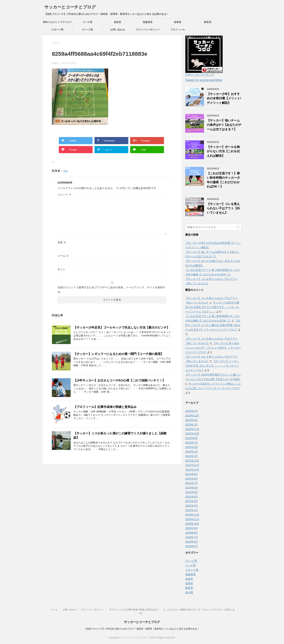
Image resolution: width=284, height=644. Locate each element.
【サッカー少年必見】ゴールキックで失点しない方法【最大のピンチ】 (122, 327)
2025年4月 (191, 411)
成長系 (117, 22)
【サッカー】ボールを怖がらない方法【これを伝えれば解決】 (223, 151)
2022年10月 (192, 434)
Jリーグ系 (87, 30)
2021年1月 (191, 510)
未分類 (189, 592)
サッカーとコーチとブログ (70, 7)
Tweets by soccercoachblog (204, 80)
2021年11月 (192, 465)
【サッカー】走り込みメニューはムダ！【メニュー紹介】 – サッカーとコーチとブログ (213, 348)
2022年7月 (191, 443)
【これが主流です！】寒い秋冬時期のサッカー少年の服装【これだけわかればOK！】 (223, 180)
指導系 (178, 22)
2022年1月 (191, 456)
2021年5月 (191, 492)
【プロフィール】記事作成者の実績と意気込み (105, 407)
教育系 (208, 22)
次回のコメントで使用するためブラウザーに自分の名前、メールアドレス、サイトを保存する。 (111, 290)
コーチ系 (88, 22)
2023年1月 (191, 425)
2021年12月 (192, 461)
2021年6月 (191, 488)
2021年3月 (191, 501)
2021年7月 (191, 483)
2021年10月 (192, 470)
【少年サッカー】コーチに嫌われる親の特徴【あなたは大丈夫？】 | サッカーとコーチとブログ (213, 325)
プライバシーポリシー (148, 30)
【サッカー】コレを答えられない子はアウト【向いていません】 (223, 208)
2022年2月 (191, 452)
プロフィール (178, 30)
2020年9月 (191, 528)
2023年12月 (192, 416)
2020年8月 (191, 533)
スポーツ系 (57, 30)
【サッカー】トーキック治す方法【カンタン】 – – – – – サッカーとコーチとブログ (212, 366)
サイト (61, 269)
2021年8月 (191, 479)
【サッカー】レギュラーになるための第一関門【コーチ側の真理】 (119, 354)
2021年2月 (191, 506)
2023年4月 (191, 420)
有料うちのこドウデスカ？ (57, 22)
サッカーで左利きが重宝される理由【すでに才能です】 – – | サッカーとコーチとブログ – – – (212, 307)
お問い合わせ (118, 30)
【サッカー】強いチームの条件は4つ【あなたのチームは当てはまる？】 (224, 125)
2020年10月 (192, 524)
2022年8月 (191, 438)
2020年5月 (191, 546)
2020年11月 (192, 519)
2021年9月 (191, 474)
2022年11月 (192, 429)
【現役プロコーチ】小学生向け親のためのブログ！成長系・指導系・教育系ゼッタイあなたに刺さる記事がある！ (142, 629)
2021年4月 (191, 497)
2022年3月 (191, 447)
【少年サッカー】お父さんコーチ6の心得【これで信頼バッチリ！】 (119, 380)
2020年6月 (191, 542)
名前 (62, 242)
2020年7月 (191, 537)
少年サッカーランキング (200, 75)
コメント (64, 194)
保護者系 (148, 22)
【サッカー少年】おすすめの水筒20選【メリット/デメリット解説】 (224, 98)
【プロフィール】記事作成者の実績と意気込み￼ (133, 610)
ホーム (54, 610)
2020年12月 (192, 515)
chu (65, 171)
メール (63, 256)
